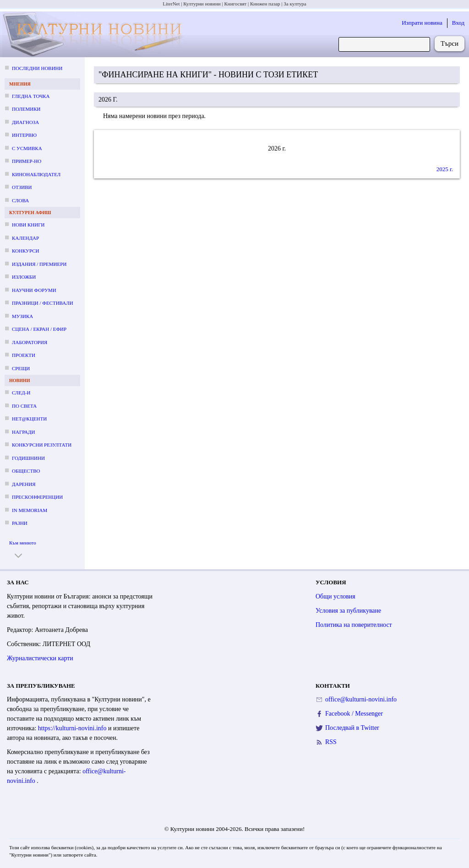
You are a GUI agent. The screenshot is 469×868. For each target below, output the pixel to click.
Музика (22, 316)
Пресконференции (37, 497)
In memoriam (30, 510)
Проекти (24, 355)
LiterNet (171, 4)
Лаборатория (30, 342)
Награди (23, 432)
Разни (20, 523)
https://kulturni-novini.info (73, 728)
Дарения (24, 484)
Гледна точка (31, 96)
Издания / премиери (39, 264)
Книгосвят (235, 4)
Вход (458, 23)
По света (24, 406)
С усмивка (27, 148)
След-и (21, 393)
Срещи (21, 368)
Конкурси (25, 251)
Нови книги (28, 225)
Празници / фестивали (43, 303)
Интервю (24, 135)
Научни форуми (34, 290)
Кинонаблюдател (36, 174)
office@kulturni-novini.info (361, 699)
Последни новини (37, 68)
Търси (450, 43)
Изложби (24, 277)
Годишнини (28, 458)
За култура (295, 4)
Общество (26, 471)
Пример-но (27, 161)
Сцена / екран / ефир (39, 329)
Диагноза (25, 122)
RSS (331, 742)
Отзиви (22, 187)
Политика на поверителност (354, 625)
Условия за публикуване (348, 611)
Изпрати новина (422, 23)
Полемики (26, 109)
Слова (20, 200)
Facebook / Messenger (354, 714)
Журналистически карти (40, 658)
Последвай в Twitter (352, 728)
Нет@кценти (29, 419)
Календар (25, 238)
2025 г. (445, 169)
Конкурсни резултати (42, 445)
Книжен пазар (265, 4)
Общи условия (335, 596)
